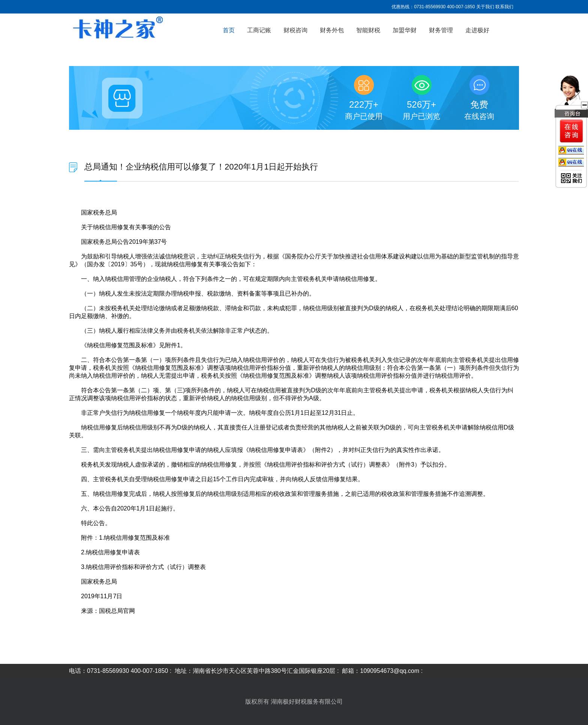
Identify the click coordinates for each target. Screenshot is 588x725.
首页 (229, 30)
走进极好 (477, 30)
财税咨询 (295, 30)
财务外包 (332, 30)
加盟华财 (405, 30)
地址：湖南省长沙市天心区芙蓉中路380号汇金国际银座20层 (255, 671)
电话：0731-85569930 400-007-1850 (118, 671)
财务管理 (441, 30)
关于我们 (485, 7)
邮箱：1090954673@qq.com (381, 671)
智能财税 (368, 30)
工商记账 (259, 30)
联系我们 (504, 7)
